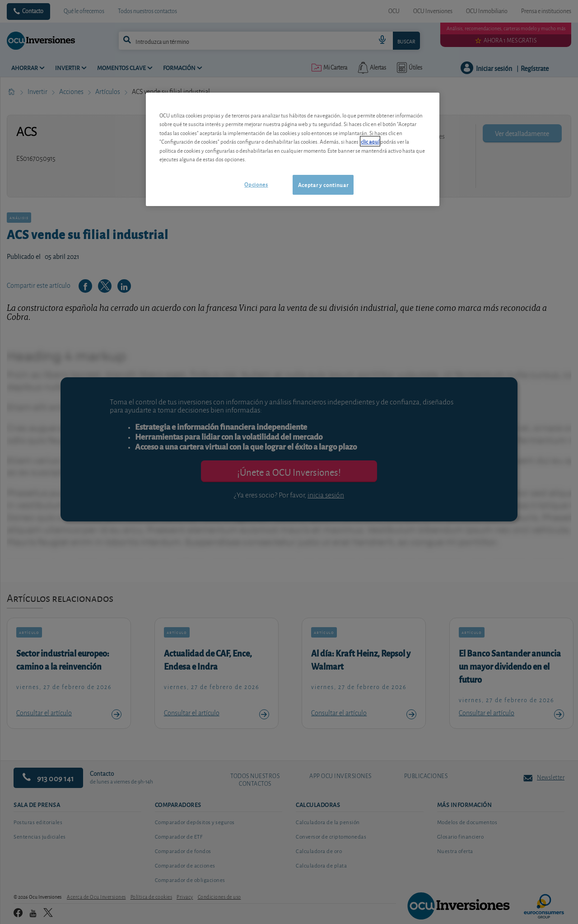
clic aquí (370, 141)
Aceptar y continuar (323, 185)
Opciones (256, 184)
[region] (293, 149)
